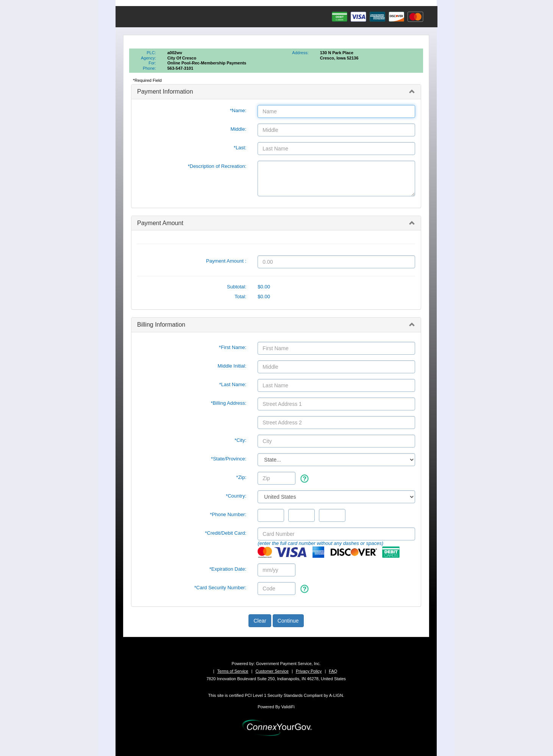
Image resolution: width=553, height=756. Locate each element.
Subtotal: (237, 287)
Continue (288, 621)
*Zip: (241, 477)
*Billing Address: (228, 403)
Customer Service (272, 671)
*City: (240, 440)
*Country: (236, 496)
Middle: (238, 129)
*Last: (240, 148)
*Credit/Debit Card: (226, 533)
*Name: (238, 110)
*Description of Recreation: (217, 166)
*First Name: (233, 347)
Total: (240, 297)
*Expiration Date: (228, 569)
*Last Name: (233, 384)
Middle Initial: (232, 366)
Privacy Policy (309, 671)
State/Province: (229, 459)
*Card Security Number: (220, 588)
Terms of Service (233, 671)
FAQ (333, 671)
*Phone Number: (228, 514)
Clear (260, 621)
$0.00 (264, 287)
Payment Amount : (226, 261)
